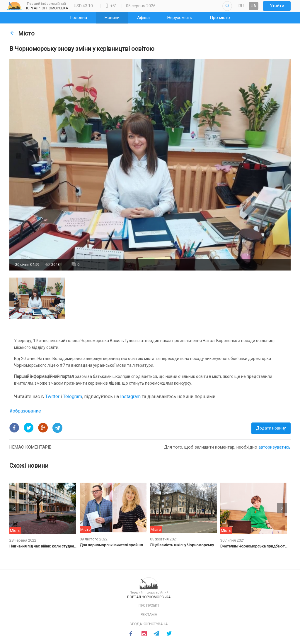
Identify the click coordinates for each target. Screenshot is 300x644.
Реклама (149, 615)
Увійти (277, 6)
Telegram (73, 397)
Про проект (149, 605)
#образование (25, 411)
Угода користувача (149, 624)
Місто (22, 33)
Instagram (130, 397)
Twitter (53, 397)
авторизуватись (275, 447)
